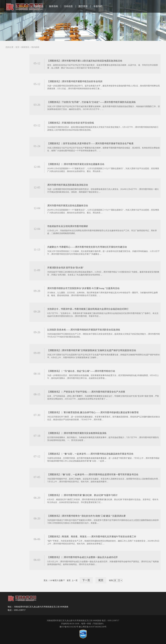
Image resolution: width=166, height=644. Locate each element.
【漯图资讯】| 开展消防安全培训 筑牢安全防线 (71, 123)
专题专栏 (98, 6)
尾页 (101, 580)
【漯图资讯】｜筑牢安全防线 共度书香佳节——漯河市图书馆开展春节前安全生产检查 (90, 143)
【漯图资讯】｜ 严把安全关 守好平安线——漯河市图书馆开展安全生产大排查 (86, 392)
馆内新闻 (35, 47)
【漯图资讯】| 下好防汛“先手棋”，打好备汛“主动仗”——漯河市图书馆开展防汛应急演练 (92, 102)
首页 (17, 47)
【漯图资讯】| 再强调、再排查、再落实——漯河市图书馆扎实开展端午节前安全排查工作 (92, 537)
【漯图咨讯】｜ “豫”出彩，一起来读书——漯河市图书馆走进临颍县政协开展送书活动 (90, 454)
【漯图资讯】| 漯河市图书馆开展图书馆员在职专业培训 (75, 81)
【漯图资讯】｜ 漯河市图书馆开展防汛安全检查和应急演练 (77, 433)
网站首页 (24, 6)
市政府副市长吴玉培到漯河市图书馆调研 (68, 226)
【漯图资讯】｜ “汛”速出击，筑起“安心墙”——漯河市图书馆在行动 (81, 371)
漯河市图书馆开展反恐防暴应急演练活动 (68, 185)
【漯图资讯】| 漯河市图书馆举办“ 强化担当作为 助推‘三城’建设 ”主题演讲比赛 (86, 516)
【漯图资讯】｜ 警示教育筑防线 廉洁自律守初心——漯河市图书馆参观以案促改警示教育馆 (93, 412)
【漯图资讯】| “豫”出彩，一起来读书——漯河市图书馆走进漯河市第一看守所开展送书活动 (93, 474)
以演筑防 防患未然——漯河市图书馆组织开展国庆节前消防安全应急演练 (84, 330)
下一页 (86, 580)
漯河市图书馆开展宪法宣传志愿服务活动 (68, 206)
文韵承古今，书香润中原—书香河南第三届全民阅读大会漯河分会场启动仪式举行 (88, 309)
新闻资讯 (39, 6)
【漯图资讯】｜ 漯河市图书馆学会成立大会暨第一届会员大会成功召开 (83, 557)
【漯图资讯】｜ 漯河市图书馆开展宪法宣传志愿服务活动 (76, 164)
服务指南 (53, 6)
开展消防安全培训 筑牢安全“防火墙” (65, 268)
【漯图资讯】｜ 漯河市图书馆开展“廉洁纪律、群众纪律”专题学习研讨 (82, 495)
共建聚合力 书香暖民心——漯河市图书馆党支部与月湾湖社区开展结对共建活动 (87, 247)
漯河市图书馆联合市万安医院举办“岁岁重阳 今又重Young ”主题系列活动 (83, 288)
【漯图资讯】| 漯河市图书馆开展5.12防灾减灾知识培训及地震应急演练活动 (85, 61)
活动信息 (68, 6)
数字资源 (83, 6)
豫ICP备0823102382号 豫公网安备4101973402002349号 (83, 627)
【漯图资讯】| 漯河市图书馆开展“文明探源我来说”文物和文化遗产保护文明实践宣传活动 (92, 350)
